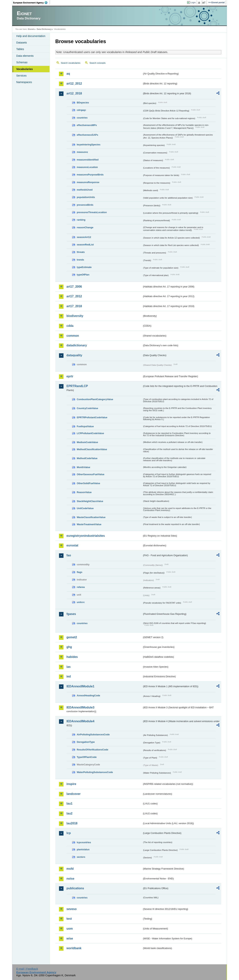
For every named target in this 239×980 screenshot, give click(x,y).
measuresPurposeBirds (90, 175)
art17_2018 (74, 306)
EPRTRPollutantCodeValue (92, 417)
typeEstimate (84, 267)
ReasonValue (84, 492)
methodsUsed (85, 190)
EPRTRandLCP (77, 386)
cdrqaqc (81, 110)
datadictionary (77, 345)
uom (70, 929)
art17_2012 (74, 296)
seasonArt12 (84, 237)
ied (69, 676)
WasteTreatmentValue (89, 524)
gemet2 (72, 637)
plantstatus (83, 849)
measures (82, 152)
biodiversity (75, 316)
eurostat (72, 545)
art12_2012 (74, 84)
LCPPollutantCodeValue (90, 433)
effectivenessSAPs (87, 135)
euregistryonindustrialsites (86, 536)
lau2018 (72, 823)
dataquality (74, 355)
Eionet (31, 29)
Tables (20, 49)
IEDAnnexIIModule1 (80, 686)
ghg (69, 647)
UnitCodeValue (85, 508)
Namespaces (24, 82)
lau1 (69, 804)
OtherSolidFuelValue (88, 483)
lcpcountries (84, 842)
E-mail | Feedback (27, 969)
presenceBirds (85, 205)
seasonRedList (85, 245)
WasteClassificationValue (91, 517)
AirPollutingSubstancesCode (93, 734)
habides (72, 657)
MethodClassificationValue (92, 449)
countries (82, 118)
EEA (32, 3)
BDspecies (83, 103)
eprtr (70, 376)
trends (80, 260)
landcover (74, 794)
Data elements (25, 56)
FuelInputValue (85, 426)
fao (69, 555)
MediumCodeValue (87, 442)
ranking (81, 220)
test (69, 919)
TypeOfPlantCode (87, 757)
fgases (71, 614)
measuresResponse (88, 182)
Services (21, 76)
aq (68, 74)
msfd (70, 869)
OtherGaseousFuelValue (91, 474)
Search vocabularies (71, 63)
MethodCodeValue (87, 458)
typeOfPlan (83, 275)
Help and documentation (31, 36)
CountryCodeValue (87, 408)
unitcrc (81, 602)
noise (70, 879)
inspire (71, 784)
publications (75, 888)
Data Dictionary (44, 29)
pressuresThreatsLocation (92, 212)
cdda (70, 326)
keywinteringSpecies (89, 145)
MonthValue (83, 467)
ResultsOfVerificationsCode (93, 750)
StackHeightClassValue (90, 501)
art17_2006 (74, 287)
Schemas (22, 62)
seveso (72, 909)
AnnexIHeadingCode (88, 695)
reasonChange (85, 227)
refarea (81, 587)
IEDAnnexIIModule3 (80, 707)
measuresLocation (87, 167)
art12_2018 (74, 93)
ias (69, 667)
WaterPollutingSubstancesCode (95, 772)
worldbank (74, 948)
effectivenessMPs (87, 125)
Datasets (22, 43)
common (73, 336)
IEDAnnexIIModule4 (80, 721)
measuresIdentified (88, 160)
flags (80, 572)
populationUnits (86, 197)
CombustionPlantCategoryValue (95, 399)
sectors (81, 857)
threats (81, 252)
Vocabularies (25, 69)
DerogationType (86, 742)
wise (70, 938)
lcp (69, 833)
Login (193, 2)
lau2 (69, 813)
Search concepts (97, 63)
